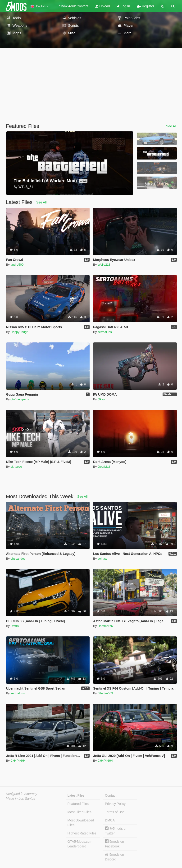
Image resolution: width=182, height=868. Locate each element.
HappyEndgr (19, 332)
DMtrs (15, 626)
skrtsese (16, 467)
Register (146, 6)
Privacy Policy (115, 804)
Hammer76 (105, 626)
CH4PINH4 (18, 761)
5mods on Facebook (114, 844)
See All (171, 126)
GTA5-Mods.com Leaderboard (80, 844)
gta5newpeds (20, 399)
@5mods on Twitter (116, 831)
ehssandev (18, 559)
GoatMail (104, 467)
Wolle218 (104, 265)
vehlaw (102, 559)
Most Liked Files (80, 812)
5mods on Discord (114, 857)
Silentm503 (105, 693)
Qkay (101, 399)
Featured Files (78, 804)
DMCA (110, 820)
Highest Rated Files (82, 833)
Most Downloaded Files (81, 823)
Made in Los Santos (21, 799)
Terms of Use (115, 812)
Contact (111, 795)
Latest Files (76, 795)
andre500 (17, 265)
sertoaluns (105, 332)
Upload (102, 6)
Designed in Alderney (22, 794)
